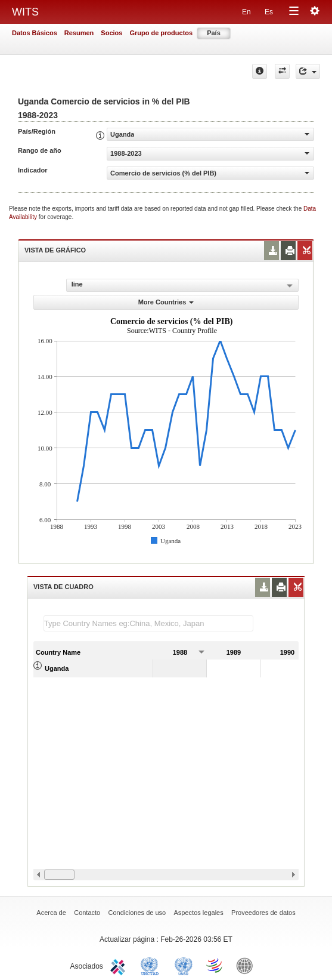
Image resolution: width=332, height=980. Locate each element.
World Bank (247, 965)
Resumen (79, 33)
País (214, 33)
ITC (120, 965)
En (246, 12)
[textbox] (148, 623)
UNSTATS (184, 965)
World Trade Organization (215, 965)
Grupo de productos (161, 33)
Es (269, 12)
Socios (111, 33)
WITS (25, 12)
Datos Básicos (35, 33)
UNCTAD (152, 965)
